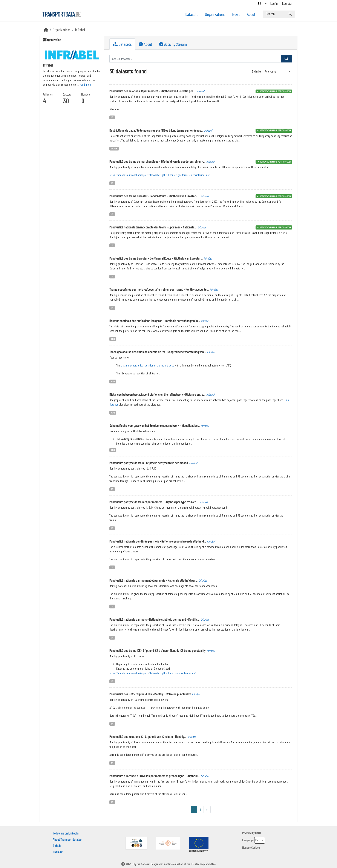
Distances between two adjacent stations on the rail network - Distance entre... (157, 394)
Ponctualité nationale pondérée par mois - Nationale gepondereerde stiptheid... (158, 541)
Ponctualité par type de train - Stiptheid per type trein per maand (149, 463)
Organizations (215, 14)
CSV (112, 117)
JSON (113, 339)
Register (287, 3)
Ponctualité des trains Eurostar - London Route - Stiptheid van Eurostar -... (154, 196)
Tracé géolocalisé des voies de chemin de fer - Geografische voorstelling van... (158, 352)
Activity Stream (173, 44)
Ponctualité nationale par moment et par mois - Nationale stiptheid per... (153, 580)
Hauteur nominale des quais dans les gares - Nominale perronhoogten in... (155, 321)
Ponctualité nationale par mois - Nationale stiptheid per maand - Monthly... (154, 619)
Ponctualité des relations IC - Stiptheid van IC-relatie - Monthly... (148, 737)
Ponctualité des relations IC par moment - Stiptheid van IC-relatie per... (152, 91)
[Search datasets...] (279, 14)
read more (85, 84)
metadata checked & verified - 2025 (275, 91)
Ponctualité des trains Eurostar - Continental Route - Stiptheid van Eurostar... (156, 258)
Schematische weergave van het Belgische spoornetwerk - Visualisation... (154, 425)
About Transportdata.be (67, 839)
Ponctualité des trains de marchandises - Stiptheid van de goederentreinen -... (157, 161)
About (251, 14)
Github (57, 846)
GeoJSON (114, 148)
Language (248, 840)
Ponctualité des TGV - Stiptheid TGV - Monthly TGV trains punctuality (150, 694)
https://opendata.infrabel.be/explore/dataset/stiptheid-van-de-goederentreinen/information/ (160, 175)
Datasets (192, 14)
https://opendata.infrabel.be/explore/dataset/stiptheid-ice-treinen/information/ (153, 673)
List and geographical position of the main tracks (147, 365)
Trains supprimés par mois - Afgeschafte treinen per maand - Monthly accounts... (159, 289)
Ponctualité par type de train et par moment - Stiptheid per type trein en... (154, 502)
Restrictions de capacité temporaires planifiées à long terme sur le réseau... (156, 130)
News (236, 14)
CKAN (258, 833)
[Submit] (290, 14)
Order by (256, 71)
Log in (274, 3)
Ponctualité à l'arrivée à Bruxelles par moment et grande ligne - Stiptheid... (154, 776)
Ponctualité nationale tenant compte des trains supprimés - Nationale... (153, 227)
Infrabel (80, 30)
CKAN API (58, 852)
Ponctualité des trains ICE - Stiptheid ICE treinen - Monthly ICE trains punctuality (157, 650)
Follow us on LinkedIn (66, 833)
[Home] (46, 30)
